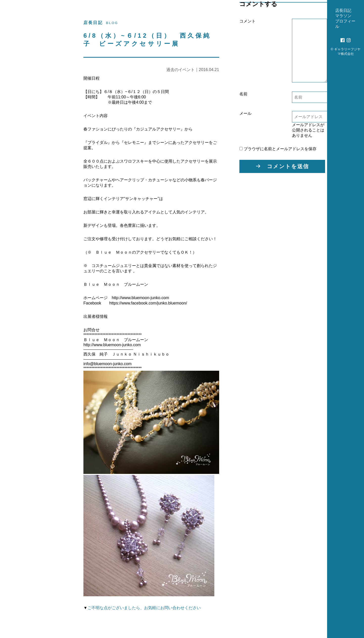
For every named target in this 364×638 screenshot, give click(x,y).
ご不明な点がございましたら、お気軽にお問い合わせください (144, 607)
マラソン (30, 110)
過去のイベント (179, 70)
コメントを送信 (287, 166)
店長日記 (30, 97)
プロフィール (34, 122)
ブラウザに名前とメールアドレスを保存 (276, 149)
